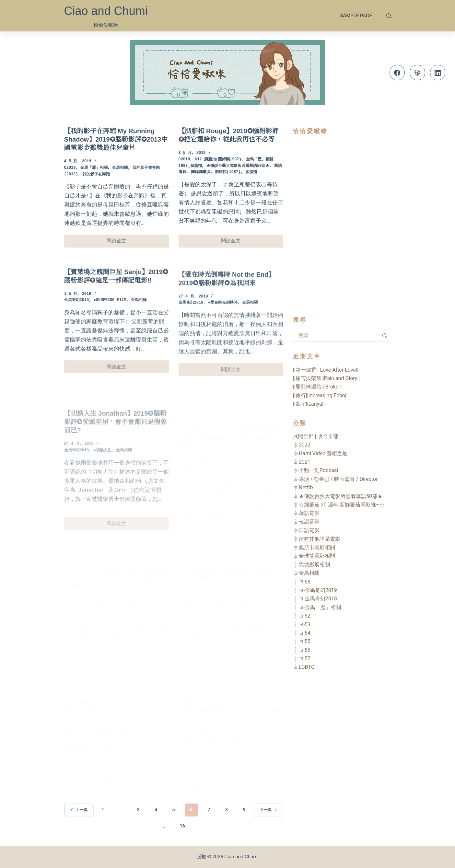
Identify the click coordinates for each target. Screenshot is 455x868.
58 (308, 582)
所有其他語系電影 (320, 539)
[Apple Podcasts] (417, 73)
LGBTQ (307, 667)
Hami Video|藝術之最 (323, 453)
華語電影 (309, 513)
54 (308, 633)
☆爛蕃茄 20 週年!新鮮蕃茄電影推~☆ (342, 505)
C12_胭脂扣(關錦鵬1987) (218, 160)
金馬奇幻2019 (77, 308)
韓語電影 (309, 522)
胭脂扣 (251, 172)
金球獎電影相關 (317, 556)
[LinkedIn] (438, 73)
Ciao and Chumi (106, 11)
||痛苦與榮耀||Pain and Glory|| (326, 378)
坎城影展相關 (314, 565)
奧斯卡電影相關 (317, 547)
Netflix (306, 487)
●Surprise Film (110, 308)
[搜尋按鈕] (385, 335)
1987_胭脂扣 (190, 166)
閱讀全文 (122, 243)
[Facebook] (397, 73)
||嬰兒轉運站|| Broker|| (318, 387)
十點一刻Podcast (319, 470)
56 (308, 650)
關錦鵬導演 (201, 172)
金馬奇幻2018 (321, 599)
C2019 (70, 168)
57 (308, 659)
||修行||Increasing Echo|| (320, 395)
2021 (305, 462)
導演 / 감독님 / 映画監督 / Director (338, 479)
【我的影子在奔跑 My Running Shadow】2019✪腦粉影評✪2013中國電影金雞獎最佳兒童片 (116, 139)
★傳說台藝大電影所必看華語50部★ (238, 166)
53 (308, 625)
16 (182, 826)
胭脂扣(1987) (228, 172)
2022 (305, 445)
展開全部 (303, 436)
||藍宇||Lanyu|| (309, 404)
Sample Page (356, 16)
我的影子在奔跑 (96, 174)
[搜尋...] (336, 335)
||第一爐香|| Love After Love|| (326, 370)
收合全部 (328, 436)
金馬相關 (120, 168)
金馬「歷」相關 (94, 168)
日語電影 (309, 530)
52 (308, 616)
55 (308, 641)
